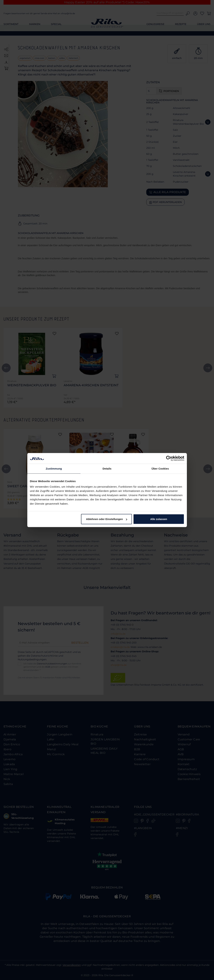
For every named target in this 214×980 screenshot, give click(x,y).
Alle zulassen (159, 519)
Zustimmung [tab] (54, 468)
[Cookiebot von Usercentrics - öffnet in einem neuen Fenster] (169, 458)
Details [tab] (107, 468)
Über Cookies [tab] (160, 468)
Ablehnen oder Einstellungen (107, 519)
